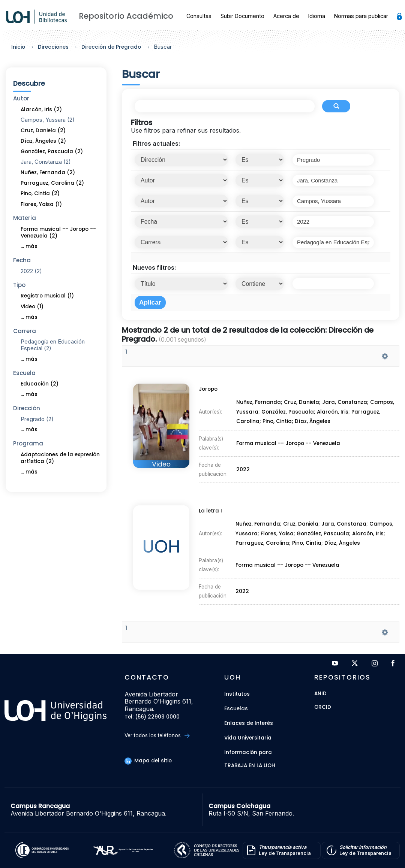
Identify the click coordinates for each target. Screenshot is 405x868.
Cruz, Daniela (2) (43, 131)
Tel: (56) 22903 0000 (152, 717)
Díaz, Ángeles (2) (43, 141)
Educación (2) (40, 384)
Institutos (237, 694)
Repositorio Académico (126, 16)
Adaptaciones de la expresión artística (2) (60, 458)
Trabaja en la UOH (250, 766)
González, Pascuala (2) (52, 152)
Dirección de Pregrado (111, 47)
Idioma (317, 16)
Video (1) (32, 307)
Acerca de (286, 16)
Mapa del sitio (148, 761)
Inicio (18, 47)
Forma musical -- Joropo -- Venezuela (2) (58, 233)
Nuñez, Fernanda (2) (48, 173)
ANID (320, 694)
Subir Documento (242, 16)
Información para (248, 752)
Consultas (199, 16)
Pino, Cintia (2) (40, 193)
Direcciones (53, 47)
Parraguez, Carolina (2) (52, 183)
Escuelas (236, 709)
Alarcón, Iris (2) (41, 110)
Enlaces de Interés (249, 723)
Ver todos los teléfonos (157, 736)
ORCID (323, 707)
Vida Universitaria (248, 738)
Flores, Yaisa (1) (41, 204)
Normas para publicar (361, 16)
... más (29, 246)
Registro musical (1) (47, 296)
